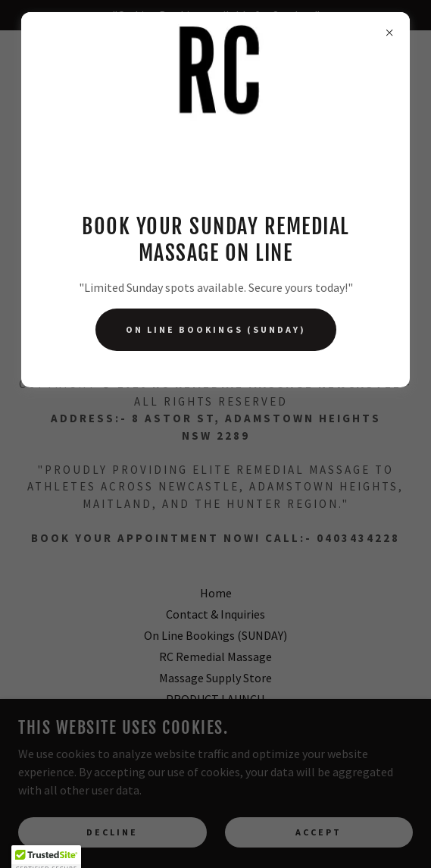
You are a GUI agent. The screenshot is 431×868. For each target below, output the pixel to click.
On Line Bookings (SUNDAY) (216, 329)
